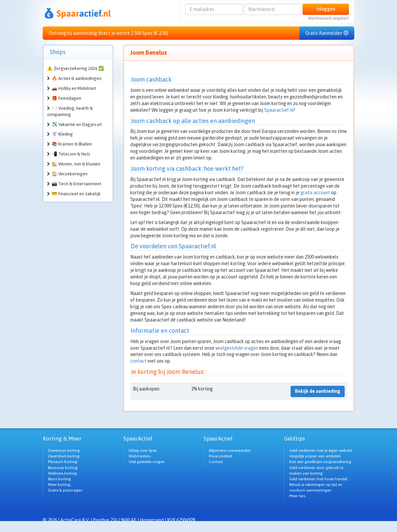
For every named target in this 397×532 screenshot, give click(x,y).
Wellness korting (62, 473)
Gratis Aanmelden (327, 33)
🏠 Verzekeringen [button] (70, 174)
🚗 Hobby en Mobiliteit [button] (74, 88)
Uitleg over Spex (143, 450)
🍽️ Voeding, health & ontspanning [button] (70, 111)
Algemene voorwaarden (230, 450)
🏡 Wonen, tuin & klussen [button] (76, 164)
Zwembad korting (64, 456)
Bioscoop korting (63, 468)
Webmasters (140, 456)
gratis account (315, 193)
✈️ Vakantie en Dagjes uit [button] (77, 124)
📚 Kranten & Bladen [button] (72, 144)
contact (138, 361)
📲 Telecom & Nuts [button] (71, 154)
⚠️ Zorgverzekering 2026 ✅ (76, 68)
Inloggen (326, 9)
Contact (216, 462)
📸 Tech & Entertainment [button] (77, 184)
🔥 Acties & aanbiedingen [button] (77, 78)
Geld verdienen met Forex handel (318, 479)
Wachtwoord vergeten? (329, 18)
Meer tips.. (298, 496)
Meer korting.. (60, 485)
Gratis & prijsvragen (65, 490)
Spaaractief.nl (279, 110)
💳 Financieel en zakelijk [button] (76, 194)
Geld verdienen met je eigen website (321, 450)
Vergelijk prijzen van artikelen (315, 456)
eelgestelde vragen (238, 348)
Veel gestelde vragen (147, 462)
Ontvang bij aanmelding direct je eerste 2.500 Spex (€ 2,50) (109, 33)
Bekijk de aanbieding (318, 391)
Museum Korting (63, 462)
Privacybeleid (220, 456)
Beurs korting (59, 479)
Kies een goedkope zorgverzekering (320, 462)
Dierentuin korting (64, 450)
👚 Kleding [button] (62, 134)
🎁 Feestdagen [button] (66, 98)
